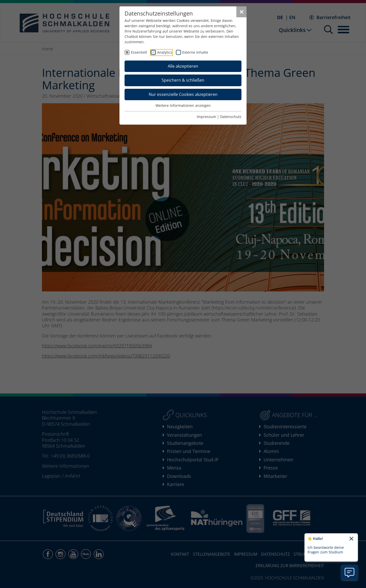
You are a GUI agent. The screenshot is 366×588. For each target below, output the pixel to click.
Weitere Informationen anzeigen (183, 105)
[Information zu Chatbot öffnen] (349, 572)
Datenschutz (231, 117)
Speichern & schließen (183, 80)
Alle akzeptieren (183, 66)
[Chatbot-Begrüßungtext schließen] (351, 539)
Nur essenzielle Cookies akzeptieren (183, 94)
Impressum (206, 117)
